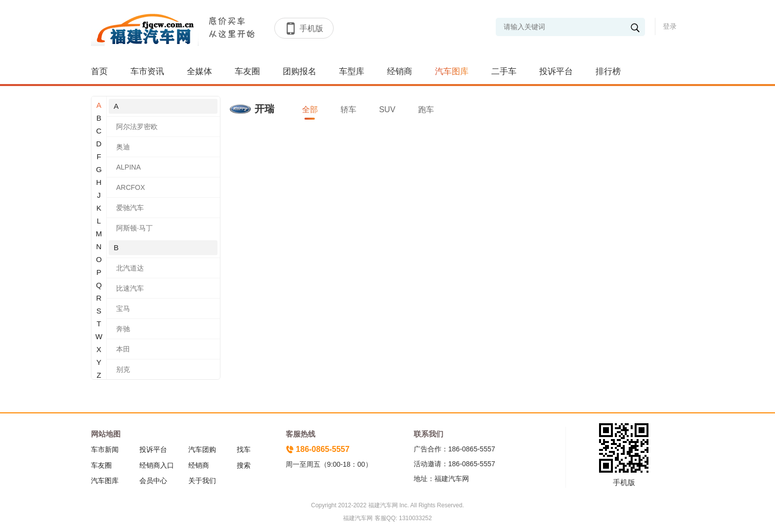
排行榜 (608, 71)
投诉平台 (556, 71)
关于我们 (202, 481)
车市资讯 (147, 71)
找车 (244, 449)
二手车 (504, 71)
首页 (99, 71)
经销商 (400, 71)
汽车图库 (452, 71)
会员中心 (153, 481)
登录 (670, 26)
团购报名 (300, 71)
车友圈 (247, 71)
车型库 (352, 71)
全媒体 (199, 71)
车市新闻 (105, 449)
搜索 (244, 465)
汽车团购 (202, 449)
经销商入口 (157, 465)
